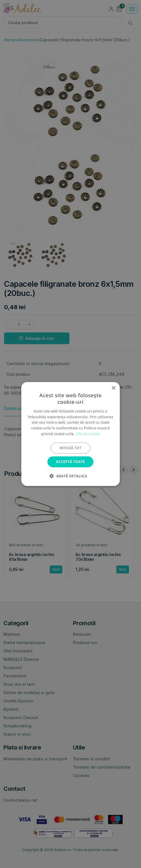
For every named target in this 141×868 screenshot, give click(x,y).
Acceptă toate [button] (71, 462)
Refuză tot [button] (70, 448)
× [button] (113, 388)
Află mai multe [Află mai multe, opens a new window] (88, 434)
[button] (70, 476)
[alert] (70, 434)
